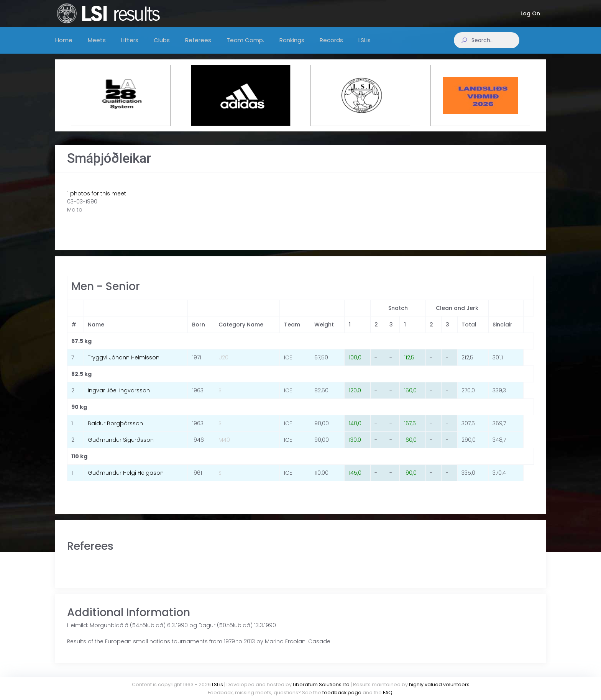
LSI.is (218, 684)
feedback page (342, 693)
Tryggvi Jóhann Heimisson (124, 365)
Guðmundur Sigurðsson (121, 448)
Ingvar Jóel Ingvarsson (119, 398)
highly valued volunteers (439, 684)
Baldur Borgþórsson (115, 431)
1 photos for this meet (97, 201)
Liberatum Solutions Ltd (321, 684)
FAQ (388, 693)
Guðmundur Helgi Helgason (126, 480)
